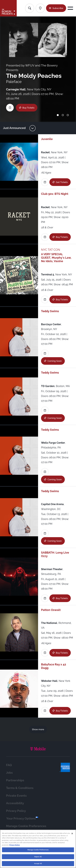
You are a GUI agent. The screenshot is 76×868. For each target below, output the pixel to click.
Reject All (38, 858)
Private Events (16, 796)
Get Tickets (62, 182)
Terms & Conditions (20, 788)
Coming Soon (55, 361)
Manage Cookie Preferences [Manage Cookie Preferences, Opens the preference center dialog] (38, 851)
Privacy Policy (16, 811)
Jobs (9, 773)
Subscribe (58, 8)
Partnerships (15, 780)
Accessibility (15, 803)
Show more (38, 729)
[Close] (72, 835)
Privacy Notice (15, 846)
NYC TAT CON (51, 250)
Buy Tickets (28, 108)
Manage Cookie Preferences (26, 826)
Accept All (38, 865)
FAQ (9, 765)
